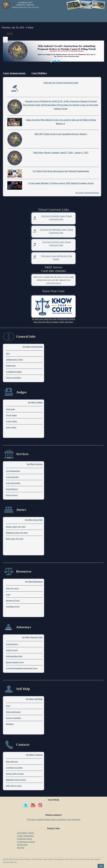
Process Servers (12, 495)
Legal (8, 594)
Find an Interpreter (13, 712)
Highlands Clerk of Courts (16, 780)
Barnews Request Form (15, 662)
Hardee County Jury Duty (16, 527)
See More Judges (35, 402)
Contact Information (25, 836)
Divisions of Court (13, 601)
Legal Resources (12, 644)
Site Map (21, 848)
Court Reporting (12, 477)
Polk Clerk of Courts (14, 786)
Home (10, 34)
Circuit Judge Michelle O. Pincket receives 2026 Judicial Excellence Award (61, 183)
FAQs (8, 706)
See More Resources (34, 582)
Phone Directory (12, 762)
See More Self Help (34, 699)
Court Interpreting (13, 483)
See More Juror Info (34, 520)
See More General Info (33, 347)
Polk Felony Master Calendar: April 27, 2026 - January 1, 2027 (61, 153)
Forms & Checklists (13, 378)
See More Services (35, 464)
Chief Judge (10, 409)
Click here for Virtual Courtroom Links (61, 83)
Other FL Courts (12, 588)
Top (101, 866)
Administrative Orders (14, 360)
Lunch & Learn (12, 650)
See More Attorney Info (32, 637)
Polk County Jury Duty (15, 539)
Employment (11, 366)
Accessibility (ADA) (25, 833)
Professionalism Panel (14, 656)
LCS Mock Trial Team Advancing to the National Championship (61, 171)
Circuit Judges (11, 415)
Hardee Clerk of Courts (15, 774)
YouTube (33, 805)
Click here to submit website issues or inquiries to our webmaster (53, 819)
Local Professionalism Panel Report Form (22, 668)
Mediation (10, 724)
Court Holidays (39, 73)
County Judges (11, 421)
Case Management (13, 471)
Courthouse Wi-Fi (13, 607)
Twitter (26, 805)
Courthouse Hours (24, 839)
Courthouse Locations (14, 768)
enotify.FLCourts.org (54, 283)
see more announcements (87, 193)
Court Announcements (14, 73)
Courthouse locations (14, 372)
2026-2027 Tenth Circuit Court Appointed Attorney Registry (61, 134)
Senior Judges (11, 427)
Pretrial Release (12, 489)
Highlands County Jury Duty (17, 533)
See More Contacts (34, 755)
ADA (8, 354)
